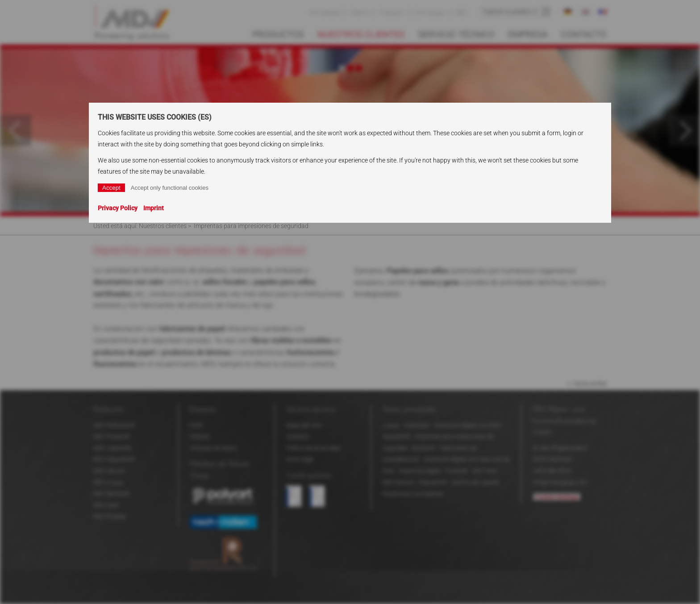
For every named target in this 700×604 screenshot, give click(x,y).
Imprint (154, 208)
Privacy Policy (118, 208)
